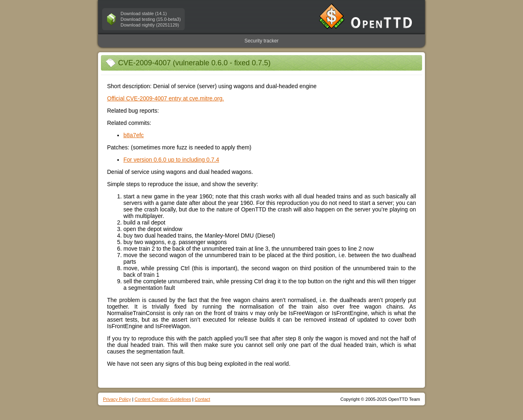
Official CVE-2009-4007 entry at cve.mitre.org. (165, 98)
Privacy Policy (117, 399)
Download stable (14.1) (144, 13)
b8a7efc (134, 135)
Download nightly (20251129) (150, 25)
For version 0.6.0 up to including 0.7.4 (171, 160)
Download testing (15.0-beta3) (151, 19)
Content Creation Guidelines (163, 399)
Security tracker (261, 41)
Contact (202, 399)
